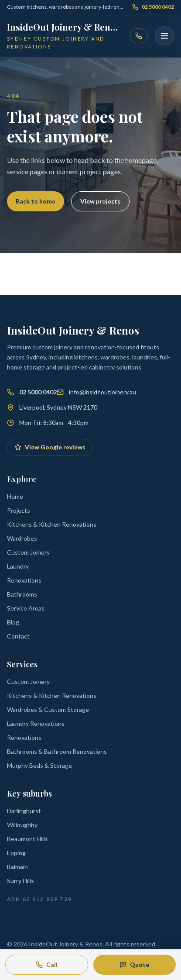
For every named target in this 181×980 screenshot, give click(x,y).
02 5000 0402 (153, 7)
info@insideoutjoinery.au (102, 392)
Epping (16, 853)
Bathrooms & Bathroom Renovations (57, 751)
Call (47, 964)
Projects (19, 510)
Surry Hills (20, 881)
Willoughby (22, 825)
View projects (100, 201)
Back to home (36, 201)
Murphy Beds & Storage (39, 765)
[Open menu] (164, 36)
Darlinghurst (24, 811)
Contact (18, 636)
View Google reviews (50, 447)
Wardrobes (22, 538)
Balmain (17, 867)
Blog (13, 622)
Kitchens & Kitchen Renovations (52, 524)
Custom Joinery (28, 552)
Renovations (24, 580)
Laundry (18, 566)
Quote (134, 964)
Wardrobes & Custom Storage (48, 709)
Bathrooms (22, 594)
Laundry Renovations (36, 723)
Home (15, 496)
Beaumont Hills (27, 839)
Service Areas (26, 608)
